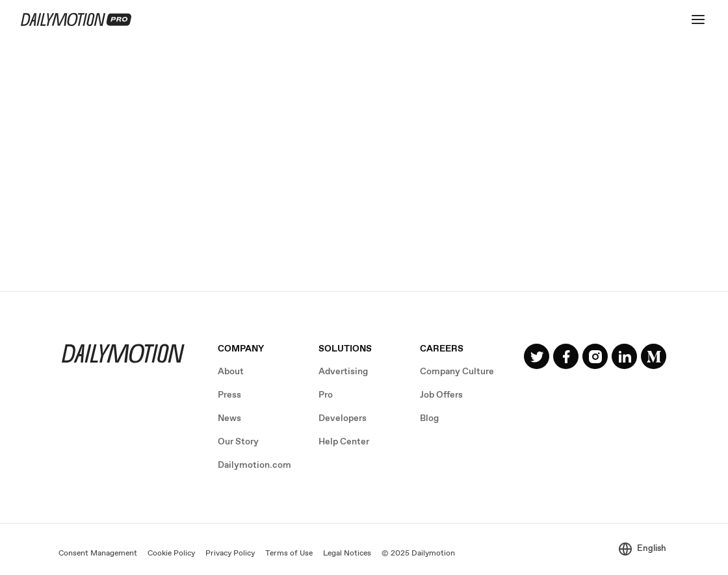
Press (229, 395)
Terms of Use (289, 554)
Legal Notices (347, 554)
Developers (343, 418)
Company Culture (457, 372)
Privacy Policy (230, 554)
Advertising (343, 372)
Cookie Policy (171, 554)
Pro (326, 395)
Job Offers (441, 395)
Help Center (344, 442)
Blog (429, 418)
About (231, 372)
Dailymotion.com (254, 465)
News (229, 418)
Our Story (238, 442)
